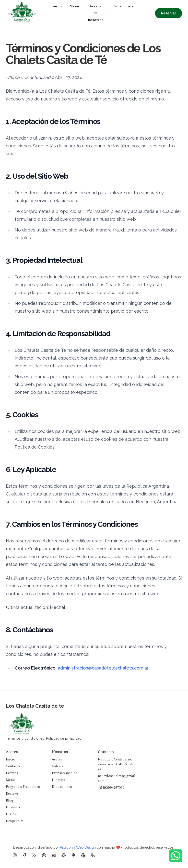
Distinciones (62, 787)
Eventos (12, 773)
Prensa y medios (65, 773)
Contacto (13, 766)
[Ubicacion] (73, 855)
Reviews (12, 794)
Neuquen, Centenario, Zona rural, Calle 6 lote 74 (116, 764)
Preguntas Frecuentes (23, 787)
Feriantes (13, 807)
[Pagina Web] (83, 855)
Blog (10, 801)
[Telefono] (93, 855)
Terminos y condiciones (25, 738)
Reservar (169, 13)
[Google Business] (64, 855)
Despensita (15, 821)
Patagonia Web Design (78, 847)
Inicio (57, 6)
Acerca (57, 759)
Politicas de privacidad (64, 738)
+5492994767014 (111, 788)
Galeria (58, 766)
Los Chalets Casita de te (35, 706)
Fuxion (11, 814)
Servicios (124, 6)
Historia (59, 780)
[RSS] (34, 855)
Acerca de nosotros (97, 13)
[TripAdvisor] (54, 855)
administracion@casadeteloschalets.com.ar (103, 668)
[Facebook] (24, 855)
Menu (74, 6)
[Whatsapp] (44, 855)
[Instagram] (15, 855)
